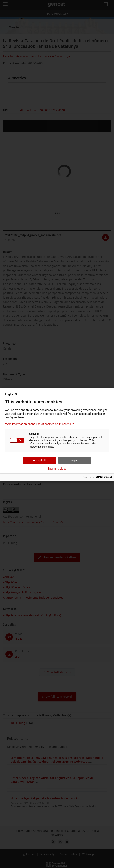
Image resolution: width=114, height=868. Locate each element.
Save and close (57, 469)
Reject (75, 460)
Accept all (39, 460)
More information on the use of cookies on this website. (40, 424)
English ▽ (11, 394)
